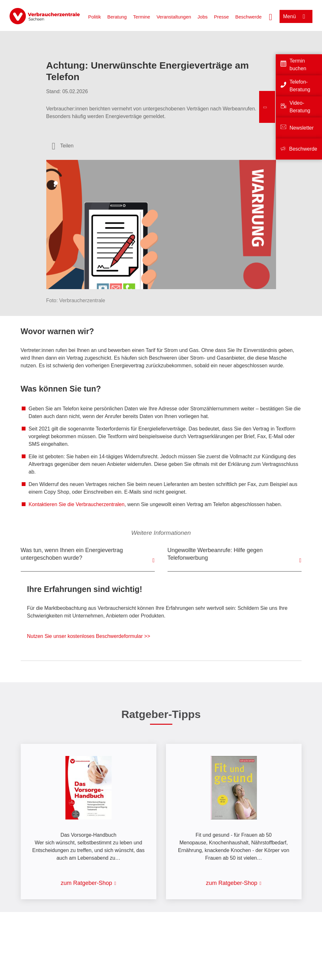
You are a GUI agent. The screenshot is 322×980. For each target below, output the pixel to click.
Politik (94, 17)
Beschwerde (248, 17)
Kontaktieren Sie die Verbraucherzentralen (77, 504)
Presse (222, 17)
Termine (142, 17)
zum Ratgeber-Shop (86, 883)
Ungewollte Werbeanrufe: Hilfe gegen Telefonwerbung (215, 554)
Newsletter (302, 128)
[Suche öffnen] (271, 16)
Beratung (117, 17)
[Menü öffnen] (296, 16)
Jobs (203, 17)
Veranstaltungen (174, 17)
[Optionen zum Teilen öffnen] (63, 146)
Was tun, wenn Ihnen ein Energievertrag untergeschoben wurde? (72, 554)
